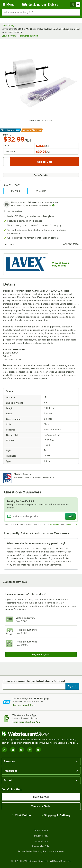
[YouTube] (13, 750)
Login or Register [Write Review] (41, 654)
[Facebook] (21, 750)
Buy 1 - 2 (7, 135)
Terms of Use (55, 524)
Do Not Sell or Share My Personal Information (41, 852)
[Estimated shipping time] (53, 205)
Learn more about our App (26, 722)
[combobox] (41, 12)
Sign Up (72, 686)
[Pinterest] (38, 750)
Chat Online (21, 815)
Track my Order (41, 806)
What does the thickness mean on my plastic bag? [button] (36, 543)
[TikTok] (30, 750)
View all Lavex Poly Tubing (60, 264)
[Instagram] (4, 750)
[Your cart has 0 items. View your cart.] (75, 4)
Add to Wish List (41, 175)
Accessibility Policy (41, 846)
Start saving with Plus (23, 705)
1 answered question (28, 36)
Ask (70, 516)
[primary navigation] (9, 4)
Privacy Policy (71, 524)
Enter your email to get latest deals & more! (34, 681)
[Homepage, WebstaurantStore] (41, 4)
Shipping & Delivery (56, 815)
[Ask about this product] (41, 516)
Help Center (41, 797)
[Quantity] (7, 162)
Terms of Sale (41, 831)
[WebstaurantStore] (41, 734)
